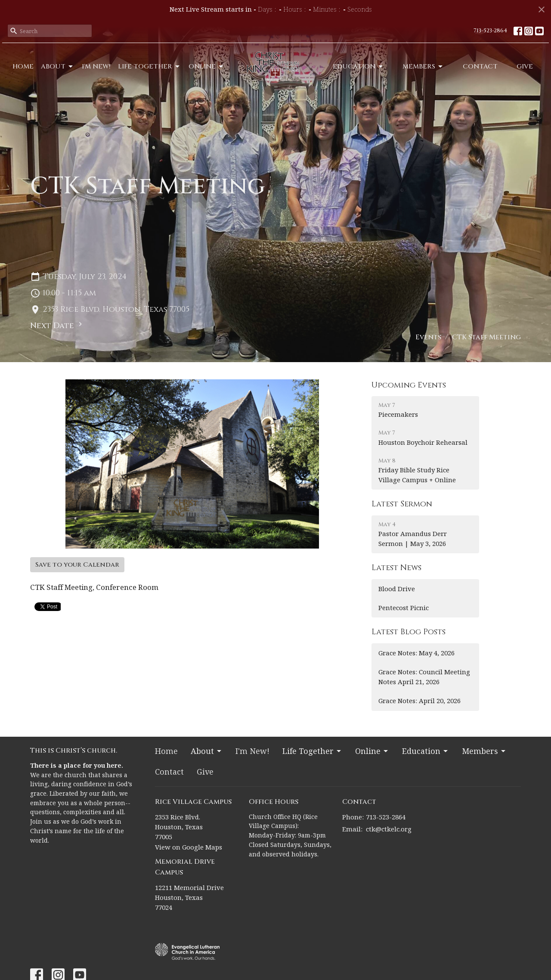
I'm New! (96, 67)
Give (525, 67)
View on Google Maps (189, 847)
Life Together (149, 67)
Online (206, 67)
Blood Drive (397, 589)
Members (423, 67)
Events (428, 337)
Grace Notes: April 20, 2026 (419, 701)
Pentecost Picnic (404, 608)
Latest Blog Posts (409, 632)
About (57, 67)
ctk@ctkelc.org (389, 829)
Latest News (396, 568)
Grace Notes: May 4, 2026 (416, 653)
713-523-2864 (490, 31)
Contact (480, 67)
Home (23, 67)
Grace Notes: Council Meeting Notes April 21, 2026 (424, 677)
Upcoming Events (409, 385)
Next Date (57, 326)
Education (358, 67)
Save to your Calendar (77, 565)
